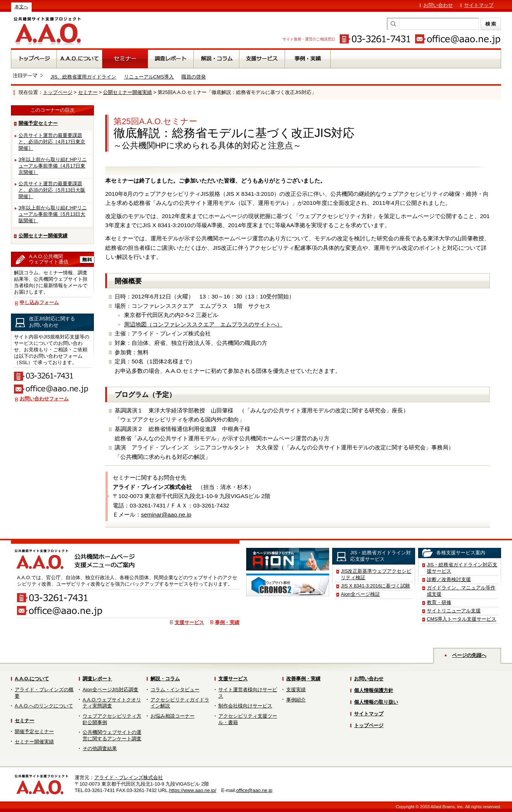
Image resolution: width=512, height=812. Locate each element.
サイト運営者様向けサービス (248, 693)
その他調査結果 (100, 748)
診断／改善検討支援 (449, 579)
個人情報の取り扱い (376, 702)
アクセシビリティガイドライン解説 (180, 703)
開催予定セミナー (38, 123)
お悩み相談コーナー (172, 716)
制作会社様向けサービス (245, 706)
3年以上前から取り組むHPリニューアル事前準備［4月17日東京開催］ (53, 166)
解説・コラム (165, 679)
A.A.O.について (32, 679)
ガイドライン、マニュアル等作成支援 (461, 591)
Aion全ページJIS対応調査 (110, 690)
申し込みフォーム (39, 302)
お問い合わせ (438, 5)
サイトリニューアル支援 (454, 611)
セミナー (88, 92)
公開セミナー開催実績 (127, 92)
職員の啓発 (194, 77)
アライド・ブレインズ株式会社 (129, 777)
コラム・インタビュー (175, 690)
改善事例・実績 (303, 679)
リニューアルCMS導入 (149, 77)
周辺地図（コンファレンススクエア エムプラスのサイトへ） (203, 324)
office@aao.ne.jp (254, 790)
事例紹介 (296, 700)
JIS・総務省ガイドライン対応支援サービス (462, 568)
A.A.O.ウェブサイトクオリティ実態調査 (112, 703)
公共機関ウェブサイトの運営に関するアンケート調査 (112, 735)
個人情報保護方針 (374, 690)
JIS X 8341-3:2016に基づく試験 (376, 586)
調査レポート (97, 679)
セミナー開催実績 (34, 742)
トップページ (58, 92)
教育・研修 (439, 602)
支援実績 (296, 690)
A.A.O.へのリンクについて (44, 706)
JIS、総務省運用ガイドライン (84, 77)
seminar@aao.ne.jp (166, 514)
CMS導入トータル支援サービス (461, 619)
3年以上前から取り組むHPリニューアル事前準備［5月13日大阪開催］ (53, 214)
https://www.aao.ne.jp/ (192, 790)
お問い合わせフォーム (44, 399)
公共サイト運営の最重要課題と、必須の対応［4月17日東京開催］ (52, 142)
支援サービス (189, 622)
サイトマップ (479, 5)
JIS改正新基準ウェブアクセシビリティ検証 (376, 574)
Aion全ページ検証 (360, 594)
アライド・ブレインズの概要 (44, 693)
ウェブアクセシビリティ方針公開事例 (112, 719)
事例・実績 (227, 622)
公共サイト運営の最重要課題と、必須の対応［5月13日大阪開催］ (52, 190)
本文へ (21, 7)
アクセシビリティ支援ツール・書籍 (248, 719)
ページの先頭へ (469, 655)
